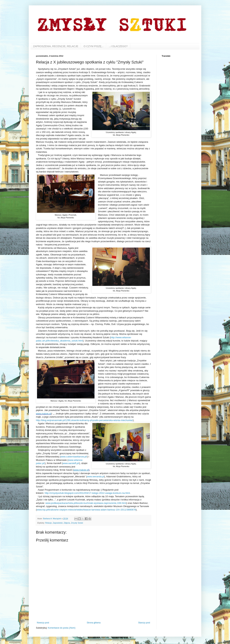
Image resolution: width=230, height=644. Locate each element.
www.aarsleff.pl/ (71, 463)
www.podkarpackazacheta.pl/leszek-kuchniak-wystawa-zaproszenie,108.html (86, 503)
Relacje (49, 523)
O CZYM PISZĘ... (93, 46)
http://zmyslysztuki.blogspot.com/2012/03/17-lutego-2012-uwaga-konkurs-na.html (87, 493)
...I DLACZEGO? (118, 46)
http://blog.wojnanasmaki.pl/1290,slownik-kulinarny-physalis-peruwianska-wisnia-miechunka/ (84, 420)
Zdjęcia (67, 523)
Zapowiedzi (58, 523)
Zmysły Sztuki (77, 523)
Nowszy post (43, 623)
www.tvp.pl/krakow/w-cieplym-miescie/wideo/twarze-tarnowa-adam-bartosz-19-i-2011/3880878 (86, 510)
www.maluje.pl (81, 470)
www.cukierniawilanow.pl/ (74, 457)
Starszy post (144, 623)
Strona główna (94, 623)
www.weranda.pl (95, 477)
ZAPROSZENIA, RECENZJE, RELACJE (56, 46)
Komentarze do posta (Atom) (62, 628)
